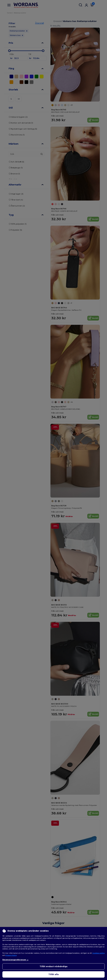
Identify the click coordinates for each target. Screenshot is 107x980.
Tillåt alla (54, 974)
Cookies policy (99, 953)
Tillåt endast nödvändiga (54, 966)
